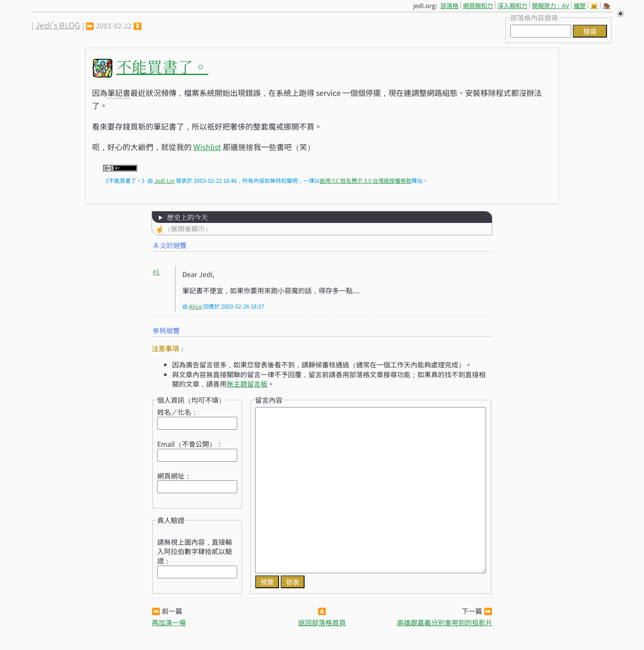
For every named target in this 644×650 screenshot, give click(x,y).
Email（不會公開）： (190, 444)
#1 (156, 272)
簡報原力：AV (551, 5)
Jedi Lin (164, 181)
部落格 (449, 5)
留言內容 (269, 400)
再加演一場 (169, 622)
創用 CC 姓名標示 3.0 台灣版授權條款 (366, 181)
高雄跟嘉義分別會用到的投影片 (445, 622)
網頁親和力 (478, 5)
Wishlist (207, 147)
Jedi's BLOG (58, 25)
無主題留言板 (247, 384)
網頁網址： (174, 476)
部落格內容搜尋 (534, 17)
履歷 (580, 5)
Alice (195, 306)
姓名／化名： (178, 412)
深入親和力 (512, 5)
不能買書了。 (162, 66)
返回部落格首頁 (322, 622)
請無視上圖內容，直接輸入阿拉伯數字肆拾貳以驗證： (195, 551)
